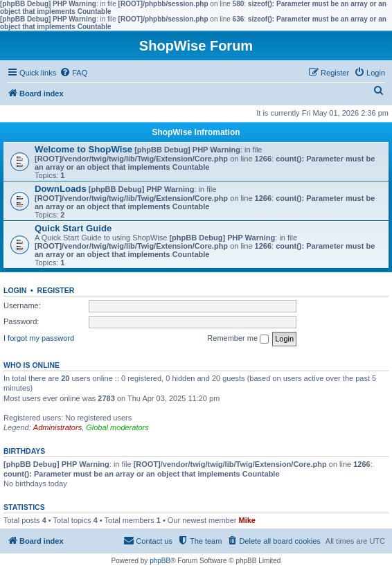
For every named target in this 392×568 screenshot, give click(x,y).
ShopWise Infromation (196, 132)
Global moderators (117, 427)
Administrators (57, 427)
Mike (247, 520)
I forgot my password (39, 338)
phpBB (160, 561)
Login (15, 290)
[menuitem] (73, 73)
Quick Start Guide (73, 228)
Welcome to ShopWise (83, 149)
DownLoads (61, 189)
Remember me (238, 339)
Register (56, 290)
